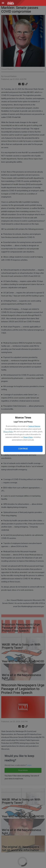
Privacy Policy (8, 432)
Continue (23, 449)
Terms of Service (34, 426)
